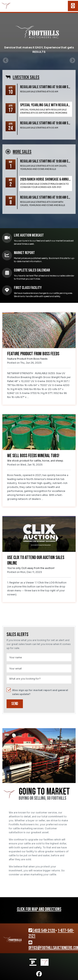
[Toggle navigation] (73, 6)
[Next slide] (72, 60)
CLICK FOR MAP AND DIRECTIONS (39, 909)
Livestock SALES (26, 77)
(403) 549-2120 (42, 931)
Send (15, 704)
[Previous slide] (6, 60)
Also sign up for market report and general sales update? (37, 692)
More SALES (22, 152)
